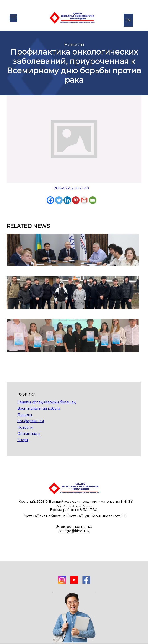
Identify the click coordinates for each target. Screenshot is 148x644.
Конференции (31, 421)
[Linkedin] (67, 200)
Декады (25, 415)
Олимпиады (29, 434)
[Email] (93, 200)
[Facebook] (50, 200)
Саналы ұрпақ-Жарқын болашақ (46, 402)
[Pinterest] (76, 200)
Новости (25, 427)
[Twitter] (59, 200)
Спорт (23, 440)
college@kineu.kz (74, 531)
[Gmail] (84, 200)
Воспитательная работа (39, 408)
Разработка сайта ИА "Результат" (76, 506)
